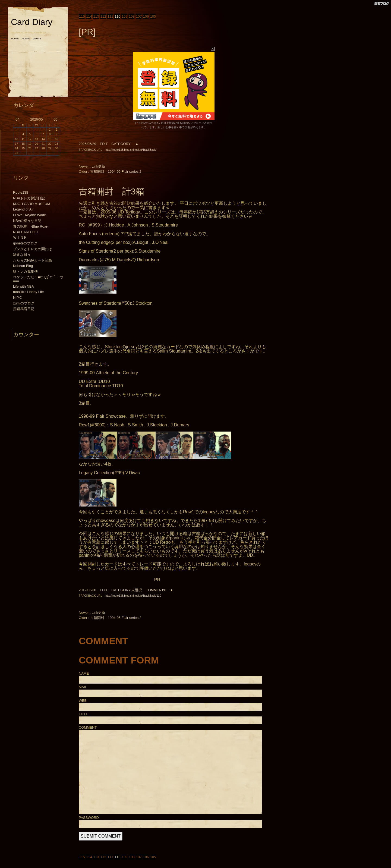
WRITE (37, 38)
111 (110, 16)
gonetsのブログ (25, 243)
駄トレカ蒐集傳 (25, 271)
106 (146, 16)
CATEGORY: (121, 144)
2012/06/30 (87, 590)
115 (82, 16)
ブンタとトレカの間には (32, 249)
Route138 (21, 192)
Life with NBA (23, 286)
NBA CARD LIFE (26, 232)
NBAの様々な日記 (27, 221)
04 (17, 119)
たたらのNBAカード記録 (32, 260)
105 (153, 16)
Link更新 (98, 166)
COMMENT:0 (156, 590)
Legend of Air (23, 209)
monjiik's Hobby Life (28, 292)
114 (89, 16)
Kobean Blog (23, 266)
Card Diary (32, 22)
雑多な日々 (22, 255)
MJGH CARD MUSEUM (32, 204)
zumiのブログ (24, 303)
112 (103, 16)
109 (124, 16)
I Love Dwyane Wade (29, 215)
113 (96, 16)
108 (131, 16)
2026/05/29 (87, 144)
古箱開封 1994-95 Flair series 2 (116, 172)
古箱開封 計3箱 (112, 191)
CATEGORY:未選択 (127, 590)
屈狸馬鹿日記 (24, 309)
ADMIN (26, 38)
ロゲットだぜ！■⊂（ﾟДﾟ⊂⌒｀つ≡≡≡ (38, 279)
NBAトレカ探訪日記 (29, 198)
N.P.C (17, 298)
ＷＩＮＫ (20, 238)
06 (55, 119)
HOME (15, 38)
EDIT (104, 144)
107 (139, 16)
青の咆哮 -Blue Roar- (31, 226)
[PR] (87, 32)
